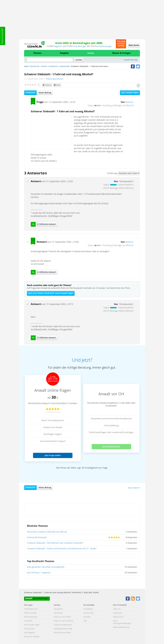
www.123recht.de (32, 66)
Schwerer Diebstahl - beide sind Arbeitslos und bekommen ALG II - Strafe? (62, 549)
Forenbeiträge (79, 46)
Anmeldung (88, 609)
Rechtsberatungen (103, 46)
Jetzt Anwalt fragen (130, 93)
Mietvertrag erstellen (62, 633)
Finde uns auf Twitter (62, 617)
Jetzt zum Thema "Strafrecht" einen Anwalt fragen (51, 293)
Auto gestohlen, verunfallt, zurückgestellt (46, 567)
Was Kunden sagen (32, 625)
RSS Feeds (58, 613)
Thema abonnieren (55, 79)
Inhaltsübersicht (31, 609)
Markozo (129, 102)
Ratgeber (58, 46)
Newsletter (58, 609)
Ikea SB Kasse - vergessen (39, 573)
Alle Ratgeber (30, 633)
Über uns (117, 609)
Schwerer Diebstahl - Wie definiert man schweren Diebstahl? (55, 543)
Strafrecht (53, 66)
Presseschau (29, 629)
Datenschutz (118, 617)
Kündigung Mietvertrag (63, 629)
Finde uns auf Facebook (64, 621)
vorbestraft (64, 66)
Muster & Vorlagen (122, 53)
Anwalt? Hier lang (131, 60)
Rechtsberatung (31, 617)
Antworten (30, 93)
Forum (91, 53)
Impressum (118, 613)
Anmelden (28, 621)
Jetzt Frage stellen (53, 455)
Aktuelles (87, 617)
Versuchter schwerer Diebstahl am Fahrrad (47, 532)
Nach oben (134, 488)
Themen (37, 53)
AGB (85, 621)
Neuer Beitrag (45, 93)
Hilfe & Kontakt (2, 36)
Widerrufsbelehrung (121, 627)
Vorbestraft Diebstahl (37, 537)
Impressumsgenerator (63, 625)
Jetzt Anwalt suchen (111, 447)
